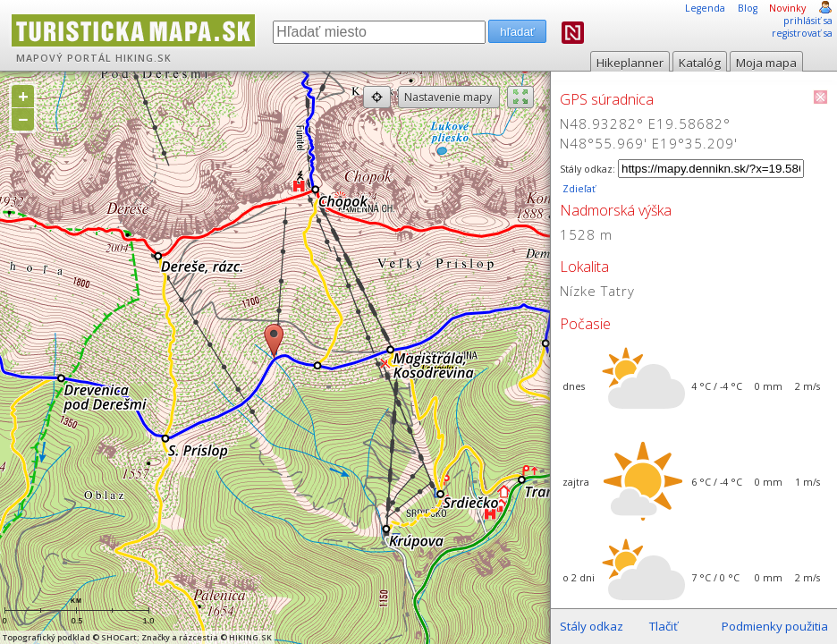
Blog (748, 8)
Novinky (787, 8)
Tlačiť (664, 626)
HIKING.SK (144, 58)
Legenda (705, 8)
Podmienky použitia (775, 626)
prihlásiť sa (808, 21)
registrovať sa (802, 33)
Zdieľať (578, 189)
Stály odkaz (592, 626)
